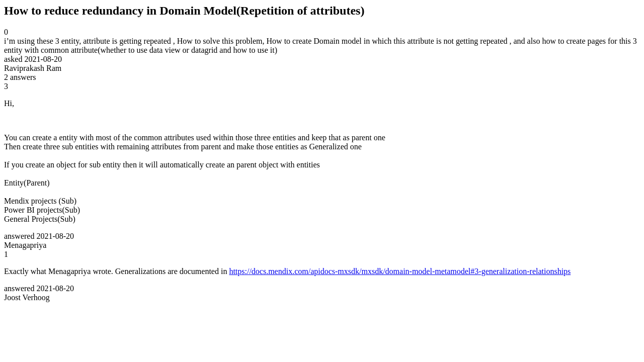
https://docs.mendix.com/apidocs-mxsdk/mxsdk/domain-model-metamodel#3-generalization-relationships (400, 271)
